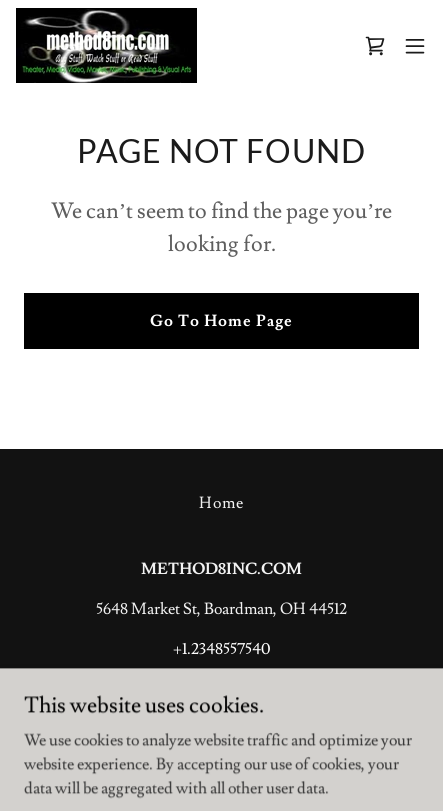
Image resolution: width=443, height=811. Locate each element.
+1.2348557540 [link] (221, 649)
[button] (415, 46)
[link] (106, 45)
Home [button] (221, 503)
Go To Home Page (221, 321)
